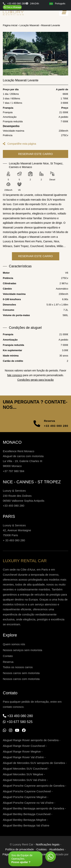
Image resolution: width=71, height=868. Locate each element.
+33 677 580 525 (20, 722)
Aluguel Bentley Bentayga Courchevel (27, 814)
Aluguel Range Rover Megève (22, 751)
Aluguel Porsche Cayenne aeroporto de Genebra (34, 786)
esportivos (59, 204)
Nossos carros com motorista (21, 679)
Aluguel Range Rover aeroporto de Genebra (31, 740)
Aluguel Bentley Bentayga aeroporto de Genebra (34, 808)
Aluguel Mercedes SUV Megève (23, 774)
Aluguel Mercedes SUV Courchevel (25, 769)
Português (57, 4)
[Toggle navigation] (64, 12)
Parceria (43, 854)
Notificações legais (48, 844)
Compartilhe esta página (20, 144)
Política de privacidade (20, 849)
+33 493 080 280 (56, 426)
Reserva (8, 662)
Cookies (41, 849)
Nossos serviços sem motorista (23, 650)
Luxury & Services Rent (17, 246)
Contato (8, 656)
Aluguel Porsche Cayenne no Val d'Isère (28, 803)
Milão (60, 251)
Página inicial (10, 25)
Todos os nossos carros (18, 667)
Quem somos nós (14, 644)
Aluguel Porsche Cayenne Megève (25, 797)
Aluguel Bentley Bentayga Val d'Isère (26, 825)
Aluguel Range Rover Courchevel (24, 746)
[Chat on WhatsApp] (12, 7)
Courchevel (37, 251)
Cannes (48, 246)
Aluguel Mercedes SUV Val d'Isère (25, 780)
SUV (44, 209)
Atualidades (57, 849)
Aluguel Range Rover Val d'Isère (23, 757)
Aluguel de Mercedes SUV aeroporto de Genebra (34, 763)
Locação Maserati (29, 25)
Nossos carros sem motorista (21, 673)
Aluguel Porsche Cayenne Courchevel (27, 791)
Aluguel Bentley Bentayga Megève (25, 820)
